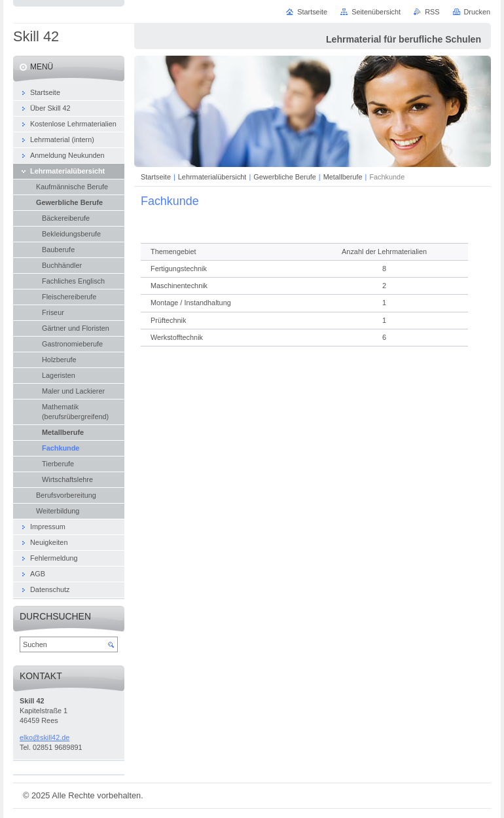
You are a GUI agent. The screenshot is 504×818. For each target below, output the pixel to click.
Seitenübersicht (376, 12)
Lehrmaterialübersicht (212, 177)
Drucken (477, 12)
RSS (432, 12)
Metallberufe (343, 177)
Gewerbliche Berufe (285, 177)
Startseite (156, 177)
